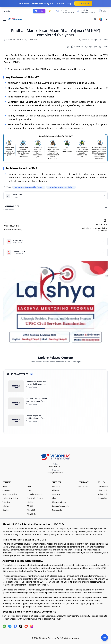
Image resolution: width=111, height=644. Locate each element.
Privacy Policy (103, 490)
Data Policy (102, 498)
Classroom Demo (59, 502)
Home (5, 486)
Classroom (7, 490)
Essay (29, 486)
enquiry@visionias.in (55, 472)
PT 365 (30, 506)
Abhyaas (55, 490)
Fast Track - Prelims (35, 498)
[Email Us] (85, 11)
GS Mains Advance (34, 494)
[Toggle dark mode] (50, 11)
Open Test (56, 494)
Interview (6, 502)
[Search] (95, 19)
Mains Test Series (10, 494)
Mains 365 (31, 510)
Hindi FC (30, 502)
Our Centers (83, 486)
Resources (56, 486)
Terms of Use (103, 486)
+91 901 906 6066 (68, 12)
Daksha (5, 510)
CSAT (29, 490)
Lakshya (6, 506)
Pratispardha (57, 510)
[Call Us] (58, 11)
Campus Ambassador (61, 506)
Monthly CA (32, 514)
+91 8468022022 (55, 467)
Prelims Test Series (10, 498)
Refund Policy (103, 494)
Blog (54, 498)
